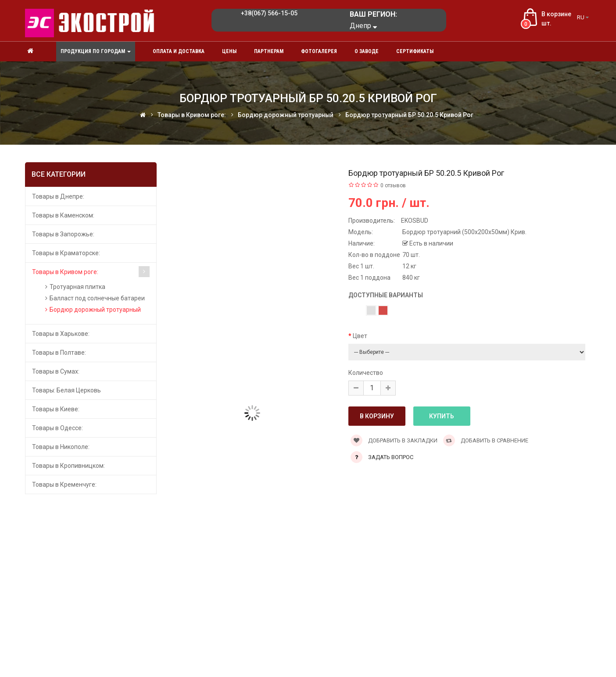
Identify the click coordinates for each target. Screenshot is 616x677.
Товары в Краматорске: (66, 253)
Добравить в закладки (394, 440)
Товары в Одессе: (57, 428)
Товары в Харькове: (61, 334)
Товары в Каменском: (63, 215)
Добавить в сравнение (486, 440)
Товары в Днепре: (58, 196)
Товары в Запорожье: (63, 234)
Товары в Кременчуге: (64, 485)
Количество (366, 373)
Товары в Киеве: (56, 409)
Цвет (360, 336)
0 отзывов (393, 185)
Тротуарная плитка (77, 287)
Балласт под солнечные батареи (97, 298)
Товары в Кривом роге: (65, 272)
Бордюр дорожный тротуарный (95, 310)
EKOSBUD (415, 221)
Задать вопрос (391, 457)
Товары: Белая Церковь (66, 390)
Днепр (363, 26)
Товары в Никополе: (61, 447)
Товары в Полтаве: (59, 353)
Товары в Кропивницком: (68, 466)
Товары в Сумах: (56, 371)
